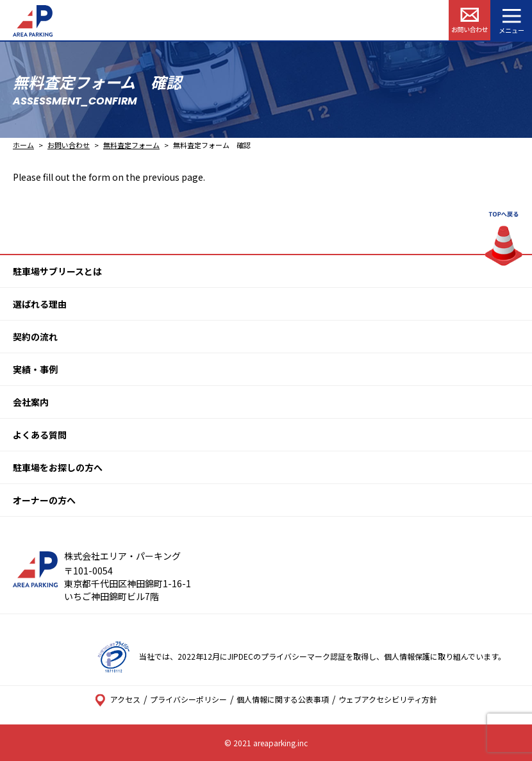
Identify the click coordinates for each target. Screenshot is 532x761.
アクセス (118, 699)
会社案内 (31, 402)
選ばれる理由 (40, 304)
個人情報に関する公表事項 (283, 699)
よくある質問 (40, 435)
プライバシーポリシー (188, 699)
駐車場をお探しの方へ (58, 467)
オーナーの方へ (44, 500)
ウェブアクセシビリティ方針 (388, 699)
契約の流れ (35, 337)
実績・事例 (35, 369)
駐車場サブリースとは (57, 271)
